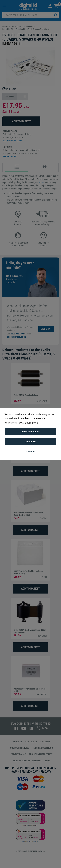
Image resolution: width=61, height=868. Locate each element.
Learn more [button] (31, 423)
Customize (31, 442)
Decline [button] (30, 452)
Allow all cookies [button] (30, 432)
